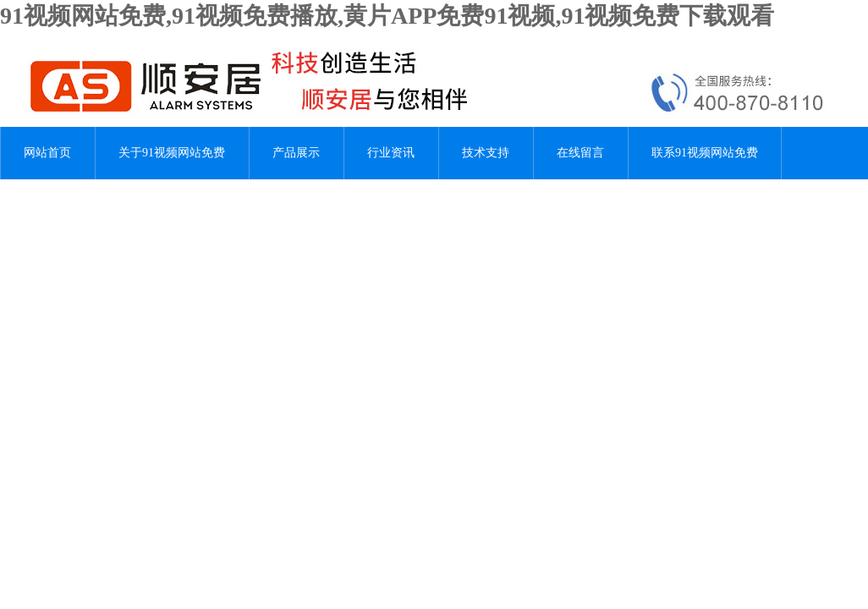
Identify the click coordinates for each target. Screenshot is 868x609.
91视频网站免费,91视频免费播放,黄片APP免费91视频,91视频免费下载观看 (387, 16)
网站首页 (47, 153)
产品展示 (296, 153)
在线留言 (580, 153)
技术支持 (486, 153)
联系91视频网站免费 (705, 153)
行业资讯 (391, 153)
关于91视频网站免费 (172, 153)
